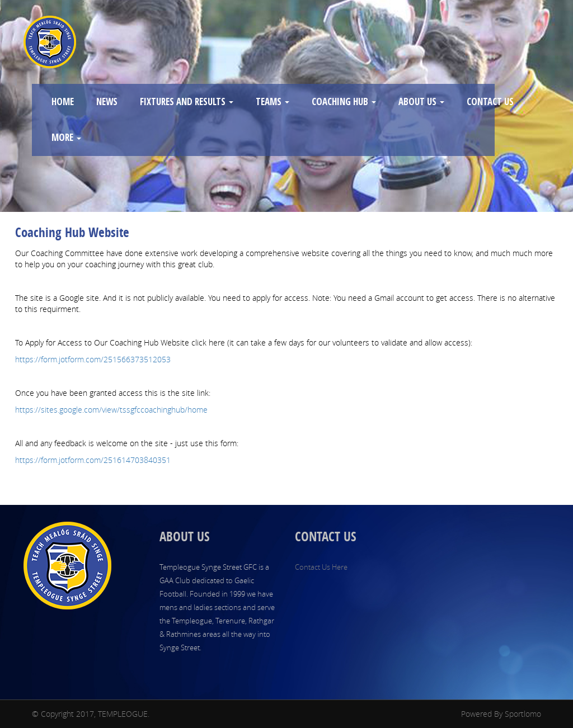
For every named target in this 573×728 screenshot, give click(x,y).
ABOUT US (421, 101)
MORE (66, 137)
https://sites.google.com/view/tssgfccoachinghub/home (111, 410)
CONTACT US (490, 101)
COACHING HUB (344, 101)
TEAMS (273, 101)
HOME (63, 101)
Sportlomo (523, 714)
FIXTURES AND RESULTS (187, 101)
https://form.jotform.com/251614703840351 (93, 460)
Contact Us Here (321, 567)
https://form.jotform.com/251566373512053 (93, 359)
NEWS (107, 101)
